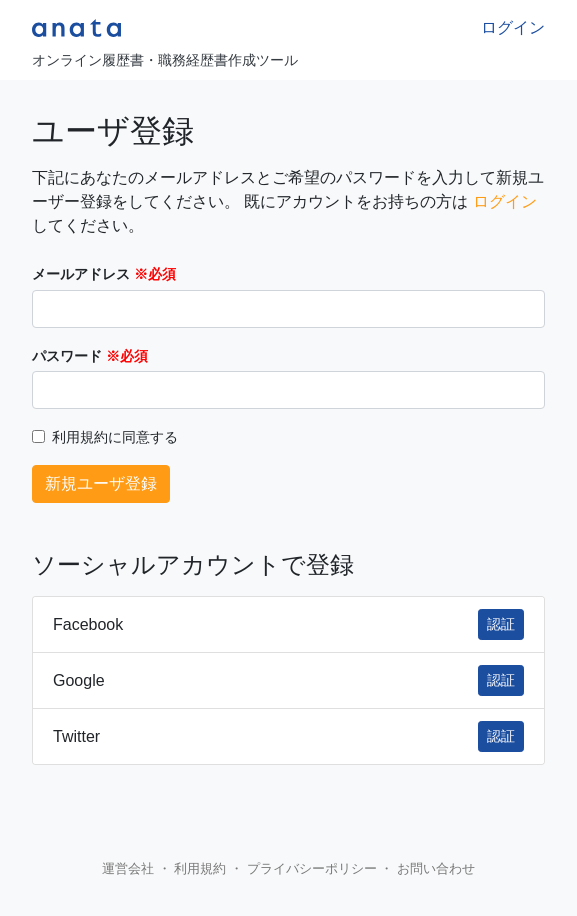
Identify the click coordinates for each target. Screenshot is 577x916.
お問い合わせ (436, 868)
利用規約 (200, 868)
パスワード (67, 356)
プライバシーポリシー (312, 868)
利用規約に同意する (115, 437)
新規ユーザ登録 (101, 483)
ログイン (513, 27)
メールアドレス (81, 274)
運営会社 (128, 868)
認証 (501, 624)
